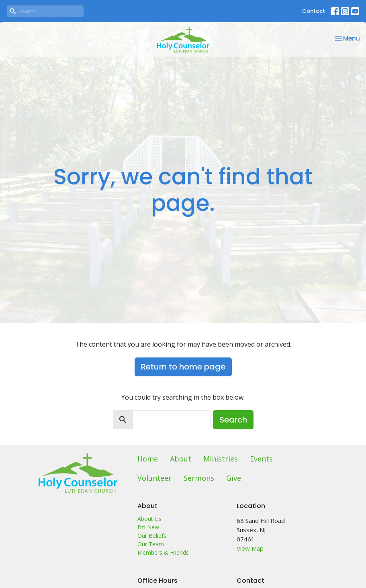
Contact (314, 11)
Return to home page (183, 367)
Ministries (221, 459)
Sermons (199, 478)
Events (261, 459)
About (181, 459)
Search (233, 420)
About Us (149, 519)
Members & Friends (163, 552)
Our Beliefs (152, 536)
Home (148, 459)
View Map (250, 548)
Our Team (151, 544)
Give (234, 478)
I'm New (148, 527)
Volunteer (154, 478)
